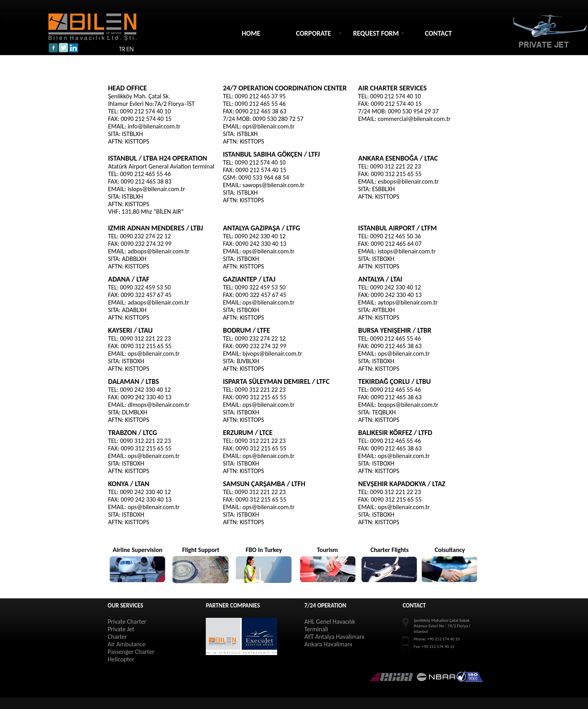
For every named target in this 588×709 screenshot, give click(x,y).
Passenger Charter (131, 652)
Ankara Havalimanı (328, 644)
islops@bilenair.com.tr (156, 189)
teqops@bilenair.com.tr (408, 405)
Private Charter (127, 622)
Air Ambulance (126, 644)
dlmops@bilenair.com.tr (159, 405)
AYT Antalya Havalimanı (334, 637)
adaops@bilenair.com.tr (158, 302)
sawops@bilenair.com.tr (274, 185)
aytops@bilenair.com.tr (408, 302)
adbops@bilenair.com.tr (159, 251)
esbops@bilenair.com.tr (408, 181)
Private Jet (121, 629)
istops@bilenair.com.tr (407, 251)
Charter (117, 637)
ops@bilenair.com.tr (269, 126)
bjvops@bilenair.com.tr (273, 354)
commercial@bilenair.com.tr (414, 119)
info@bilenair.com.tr (154, 126)
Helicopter (121, 659)
